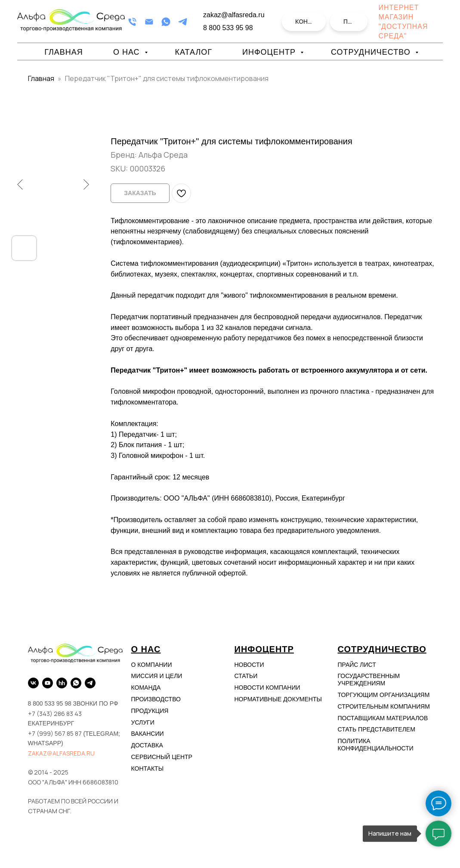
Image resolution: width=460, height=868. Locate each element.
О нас (128, 52)
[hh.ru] (62, 683)
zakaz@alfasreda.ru (61, 753)
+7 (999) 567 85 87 (55, 733)
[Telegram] (183, 22)
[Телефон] (132, 22)
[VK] (33, 683)
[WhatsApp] (166, 22)
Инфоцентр (270, 52)
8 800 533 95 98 (228, 28)
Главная (64, 52)
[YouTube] (48, 683)
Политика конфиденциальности (376, 745)
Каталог (194, 52)
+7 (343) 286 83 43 (55, 714)
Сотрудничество (372, 52)
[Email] (149, 22)
